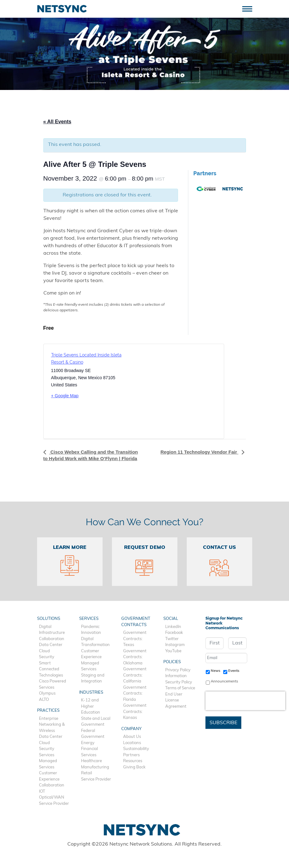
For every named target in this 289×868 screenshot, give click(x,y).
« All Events (57, 122)
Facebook (174, 633)
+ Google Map (65, 396)
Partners (131, 755)
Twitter (172, 639)
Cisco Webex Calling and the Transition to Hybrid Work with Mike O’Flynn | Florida (91, 455)
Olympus (47, 693)
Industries (91, 693)
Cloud (44, 651)
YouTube (173, 651)
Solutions (49, 619)
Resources (133, 761)
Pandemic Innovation (91, 630)
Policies (172, 662)
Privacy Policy (178, 670)
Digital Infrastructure (52, 630)
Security (47, 657)
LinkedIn (173, 627)
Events (234, 671)
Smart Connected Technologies (51, 669)
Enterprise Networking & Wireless (52, 725)
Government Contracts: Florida (135, 694)
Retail (87, 773)
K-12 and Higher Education (91, 706)
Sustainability (136, 749)
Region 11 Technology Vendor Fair (200, 452)
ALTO (44, 700)
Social (171, 619)
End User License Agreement (176, 701)
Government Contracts (136, 622)
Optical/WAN (52, 797)
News (216, 671)
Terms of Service (180, 688)
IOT (42, 792)
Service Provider (54, 804)
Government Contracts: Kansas (135, 712)
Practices (48, 711)
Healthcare (92, 761)
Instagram (175, 645)
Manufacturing (95, 767)
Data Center (51, 645)
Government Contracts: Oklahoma (135, 657)
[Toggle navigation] (250, 8)
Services (47, 755)
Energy (88, 743)
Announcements (224, 682)
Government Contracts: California (135, 675)
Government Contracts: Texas (135, 639)
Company (131, 729)
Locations (132, 743)
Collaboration (52, 639)
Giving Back (134, 767)
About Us (132, 737)
